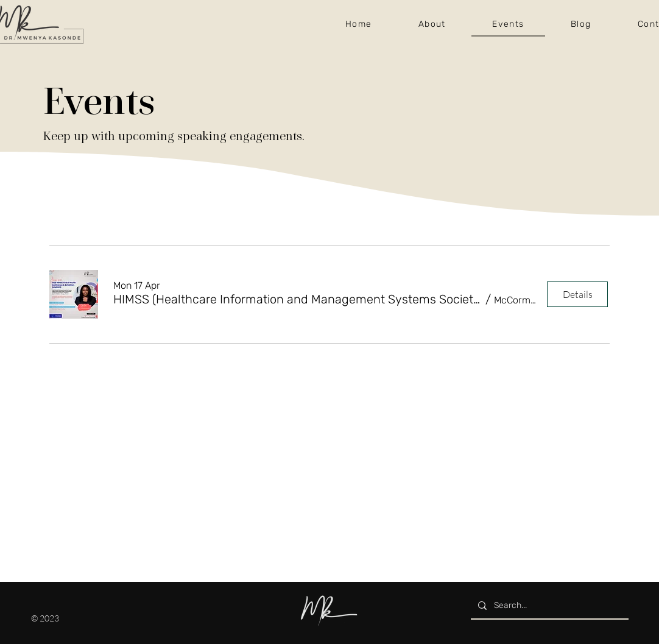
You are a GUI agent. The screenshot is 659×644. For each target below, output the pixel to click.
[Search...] (548, 605)
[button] (298, 299)
